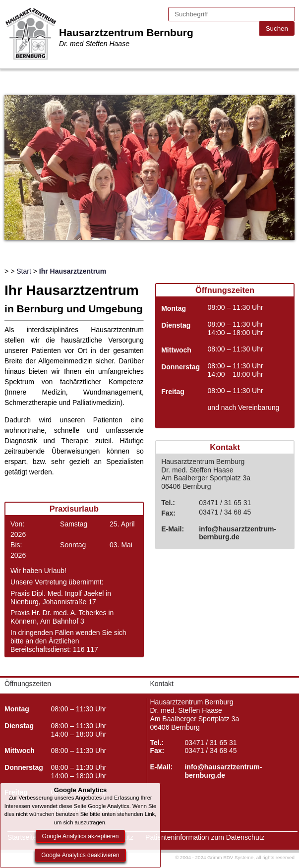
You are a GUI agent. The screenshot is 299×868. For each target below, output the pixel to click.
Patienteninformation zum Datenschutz (205, 837)
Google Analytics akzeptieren (81, 836)
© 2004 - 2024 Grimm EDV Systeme (214, 857)
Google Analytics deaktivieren (80, 855)
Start (24, 271)
